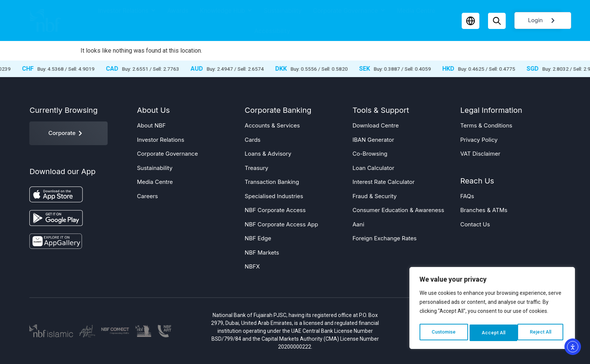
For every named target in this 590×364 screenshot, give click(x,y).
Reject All (493, 333)
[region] (492, 309)
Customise (444, 333)
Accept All (542, 333)
